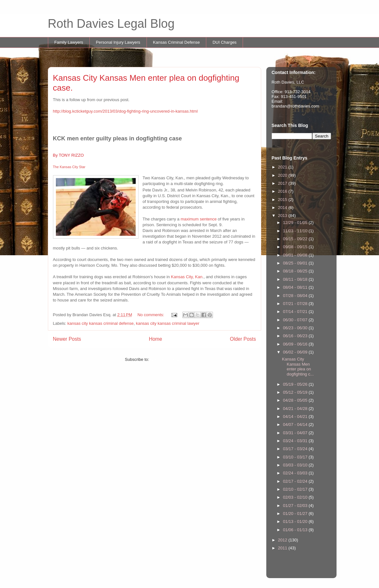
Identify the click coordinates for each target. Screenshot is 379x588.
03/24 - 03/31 (296, 441)
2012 (283, 540)
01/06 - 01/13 (296, 530)
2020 (283, 175)
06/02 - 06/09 (296, 352)
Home (155, 339)
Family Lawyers (69, 42)
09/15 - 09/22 (296, 239)
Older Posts (243, 339)
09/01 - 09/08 (296, 255)
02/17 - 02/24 (296, 481)
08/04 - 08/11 (296, 287)
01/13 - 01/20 (296, 521)
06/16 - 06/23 (296, 336)
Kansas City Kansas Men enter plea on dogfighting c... (298, 367)
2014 (283, 208)
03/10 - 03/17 (296, 457)
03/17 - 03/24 (296, 449)
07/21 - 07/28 (296, 304)
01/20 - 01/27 (296, 514)
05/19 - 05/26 (296, 384)
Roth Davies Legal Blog (111, 24)
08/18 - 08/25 (296, 271)
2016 (283, 191)
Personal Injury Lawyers (118, 42)
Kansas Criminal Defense (176, 42)
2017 (283, 183)
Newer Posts (67, 339)
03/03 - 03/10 (296, 465)
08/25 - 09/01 (296, 263)
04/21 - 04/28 (296, 409)
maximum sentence (199, 219)
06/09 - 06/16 (296, 344)
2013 (283, 216)
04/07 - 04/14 (296, 424)
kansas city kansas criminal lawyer (168, 323)
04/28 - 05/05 (296, 400)
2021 (283, 167)
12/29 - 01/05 (296, 223)
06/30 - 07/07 (296, 320)
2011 (283, 548)
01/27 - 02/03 (296, 506)
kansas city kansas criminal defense (100, 323)
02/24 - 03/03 (296, 473)
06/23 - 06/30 (296, 328)
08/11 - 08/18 (296, 279)
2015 (283, 200)
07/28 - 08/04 (296, 296)
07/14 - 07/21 (296, 312)
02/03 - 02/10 (296, 497)
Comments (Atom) (167, 359)
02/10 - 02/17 (296, 489)
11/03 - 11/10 (296, 231)
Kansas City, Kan (187, 277)
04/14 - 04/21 (296, 417)
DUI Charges (225, 42)
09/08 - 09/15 (296, 247)
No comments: (151, 315)
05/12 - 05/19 (296, 392)
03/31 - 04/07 (296, 433)
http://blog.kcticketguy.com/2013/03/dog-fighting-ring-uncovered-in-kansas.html (125, 111)
